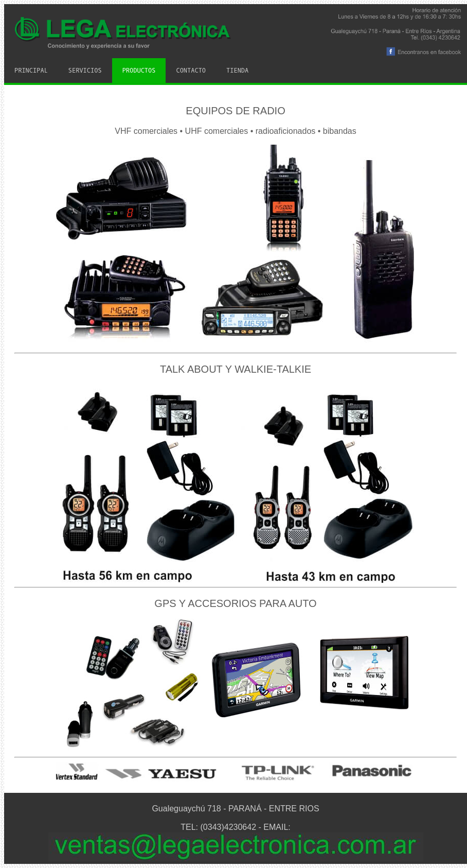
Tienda (237, 71)
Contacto (191, 71)
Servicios (85, 71)
